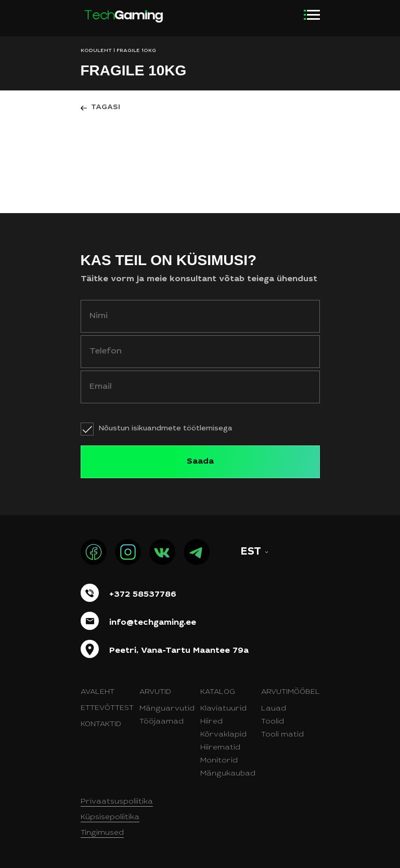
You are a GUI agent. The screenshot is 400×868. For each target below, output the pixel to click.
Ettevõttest (107, 708)
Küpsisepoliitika (110, 818)
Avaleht (98, 692)
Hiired (211, 722)
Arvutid (155, 692)
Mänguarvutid (167, 709)
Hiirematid (220, 748)
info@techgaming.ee (153, 623)
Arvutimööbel (291, 692)
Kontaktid (101, 725)
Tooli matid (282, 735)
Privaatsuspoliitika (117, 802)
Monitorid (219, 761)
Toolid (273, 722)
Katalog (218, 692)
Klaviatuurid (223, 709)
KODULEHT (96, 51)
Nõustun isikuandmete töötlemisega (166, 429)
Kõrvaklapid (223, 735)
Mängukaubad (228, 774)
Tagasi (106, 108)
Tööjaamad (162, 722)
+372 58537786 (143, 595)
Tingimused (102, 833)
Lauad (274, 709)
